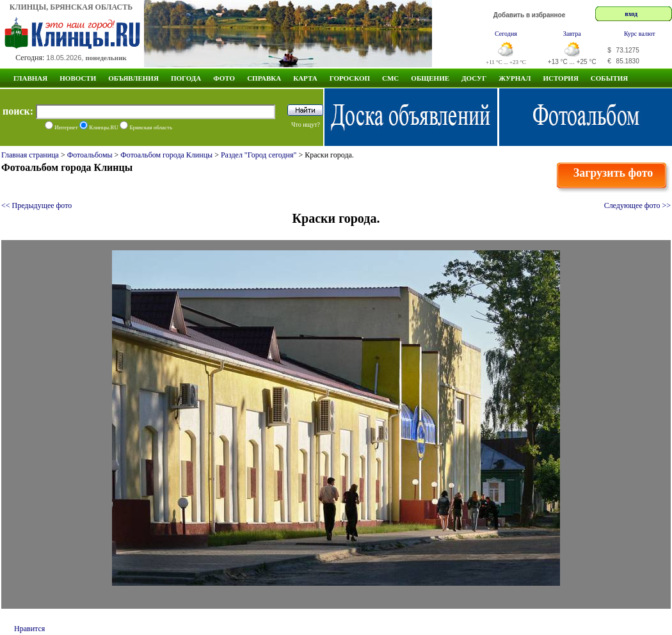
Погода (186, 78)
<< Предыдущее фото (36, 205)
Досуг (474, 78)
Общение (430, 78)
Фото (224, 78)
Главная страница (30, 155)
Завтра (572, 34)
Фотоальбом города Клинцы (166, 155)
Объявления (133, 78)
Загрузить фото (613, 173)
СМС (390, 78)
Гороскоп (350, 78)
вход (631, 14)
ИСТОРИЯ (560, 78)
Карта (305, 78)
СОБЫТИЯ (609, 78)
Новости (78, 78)
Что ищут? (306, 125)
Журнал (515, 78)
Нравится (29, 629)
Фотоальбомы (90, 155)
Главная (30, 78)
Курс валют (640, 34)
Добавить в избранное (530, 15)
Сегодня (506, 34)
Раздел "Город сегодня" (259, 155)
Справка (264, 78)
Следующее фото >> (637, 205)
